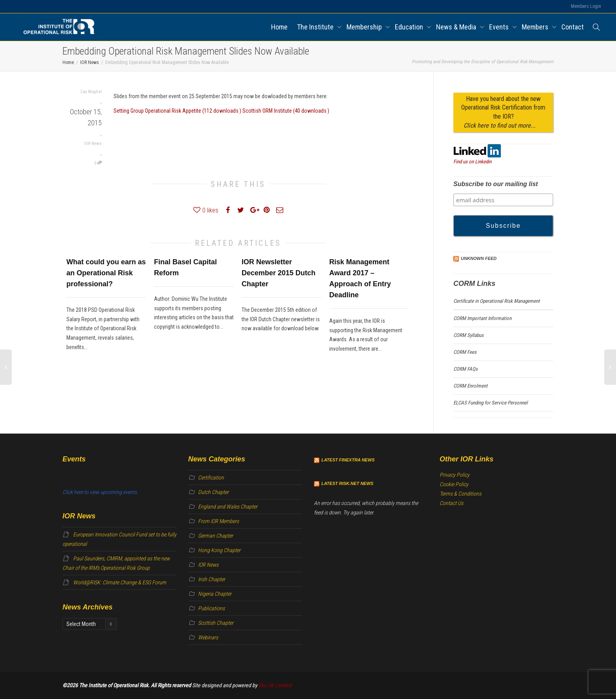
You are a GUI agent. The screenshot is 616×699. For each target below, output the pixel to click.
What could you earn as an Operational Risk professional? (106, 273)
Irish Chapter (212, 579)
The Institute (316, 27)
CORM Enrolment (470, 386)
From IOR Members (218, 521)
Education (410, 27)
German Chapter (215, 536)
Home (279, 27)
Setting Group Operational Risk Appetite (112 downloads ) (178, 111)
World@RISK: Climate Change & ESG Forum (120, 582)
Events (500, 27)
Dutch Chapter (213, 492)
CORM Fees (465, 352)
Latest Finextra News (348, 460)
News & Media (457, 27)
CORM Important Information (482, 318)
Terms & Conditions (460, 494)
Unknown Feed (479, 258)
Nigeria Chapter (215, 594)
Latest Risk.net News (347, 483)
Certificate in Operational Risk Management (497, 301)
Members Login (586, 6)
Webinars (208, 637)
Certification (211, 478)
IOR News (93, 144)
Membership (365, 27)
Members (536, 27)
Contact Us (451, 503)
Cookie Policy (454, 484)
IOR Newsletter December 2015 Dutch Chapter (279, 273)
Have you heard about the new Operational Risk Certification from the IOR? (503, 112)
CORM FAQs (466, 369)
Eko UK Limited (275, 685)
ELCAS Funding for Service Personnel (490, 403)
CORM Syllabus (468, 335)
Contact (573, 27)
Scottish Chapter (216, 623)
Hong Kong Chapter (219, 550)
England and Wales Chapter (228, 507)
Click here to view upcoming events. (100, 492)
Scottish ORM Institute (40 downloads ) (286, 111)
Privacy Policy (455, 475)
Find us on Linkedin (472, 162)
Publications (211, 608)
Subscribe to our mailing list (496, 184)
